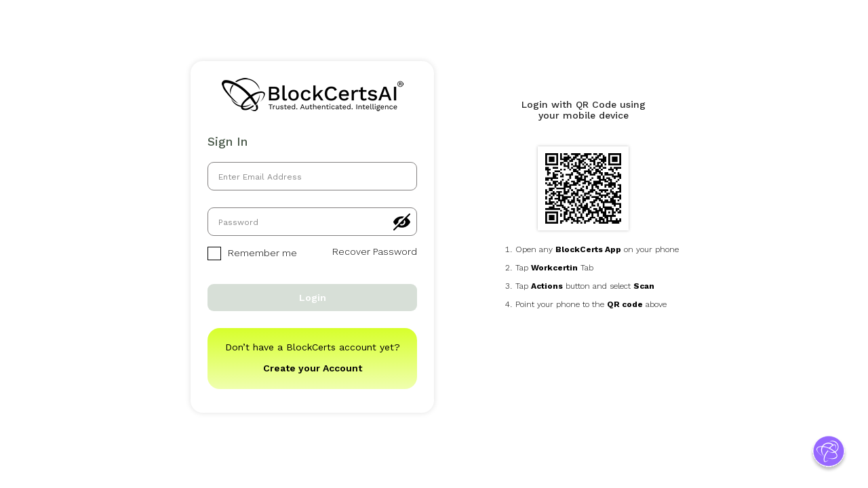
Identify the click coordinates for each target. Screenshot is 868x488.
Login (313, 298)
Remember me (252, 253)
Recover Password (375, 251)
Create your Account (313, 368)
